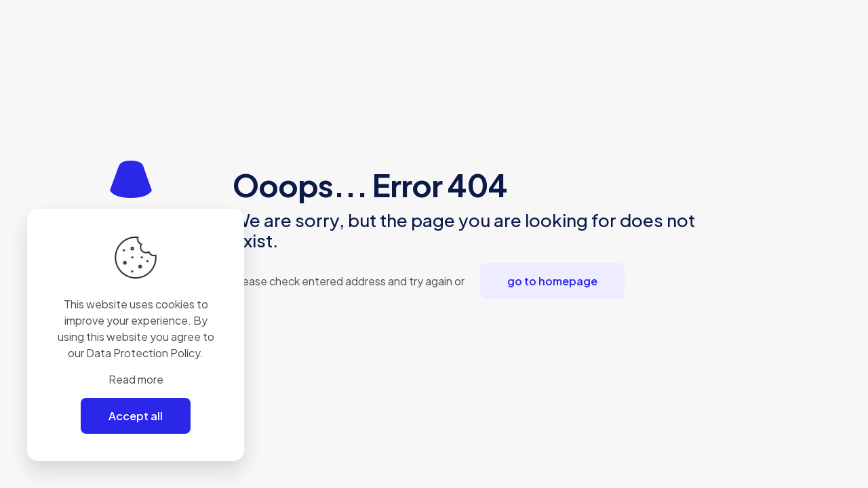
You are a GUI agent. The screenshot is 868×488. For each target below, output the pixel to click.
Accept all (136, 416)
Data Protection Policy (143, 353)
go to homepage (552, 281)
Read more (136, 379)
